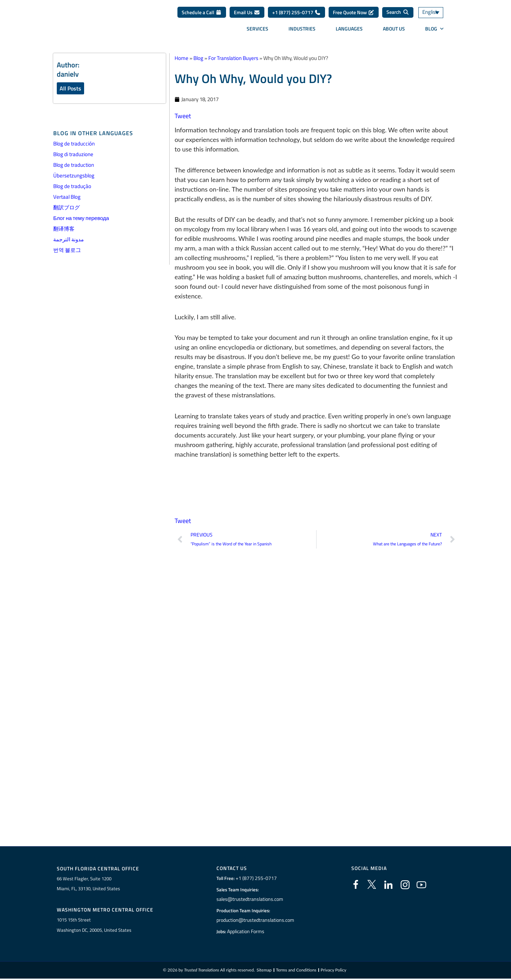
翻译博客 (64, 229)
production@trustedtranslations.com (255, 920)
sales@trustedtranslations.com (250, 899)
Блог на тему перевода (81, 218)
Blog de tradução (72, 186)
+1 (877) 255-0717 (296, 15)
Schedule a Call (202, 15)
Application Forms (247, 932)
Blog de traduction (74, 165)
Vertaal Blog (67, 197)
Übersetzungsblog (74, 176)
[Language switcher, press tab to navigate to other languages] (438, 15)
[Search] (398, 15)
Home (182, 58)
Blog (435, 31)
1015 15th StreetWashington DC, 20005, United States (94, 926)
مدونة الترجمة (68, 240)
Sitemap (264, 971)
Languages (349, 31)
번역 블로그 (67, 250)
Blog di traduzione (73, 155)
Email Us (247, 15)
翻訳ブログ (67, 208)
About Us (394, 31)
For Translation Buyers (233, 58)
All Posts (70, 88)
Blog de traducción (74, 144)
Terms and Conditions (296, 971)
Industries (302, 31)
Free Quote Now (354, 15)
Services (257, 31)
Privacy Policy (334, 971)
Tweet (183, 116)
